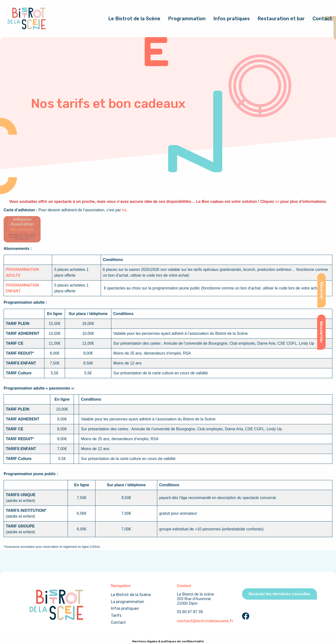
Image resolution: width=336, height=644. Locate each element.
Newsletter (321, 332)
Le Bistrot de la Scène (134, 19)
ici (277, 202)
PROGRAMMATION (22, 270)
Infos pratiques (232, 19)
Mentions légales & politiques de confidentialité (168, 641)
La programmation (128, 602)
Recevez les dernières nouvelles (279, 594)
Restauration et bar (281, 19)
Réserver (321, 291)
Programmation (187, 19)
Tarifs (116, 615)
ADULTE (13, 275)
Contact (322, 19)
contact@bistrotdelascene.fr (205, 621)
